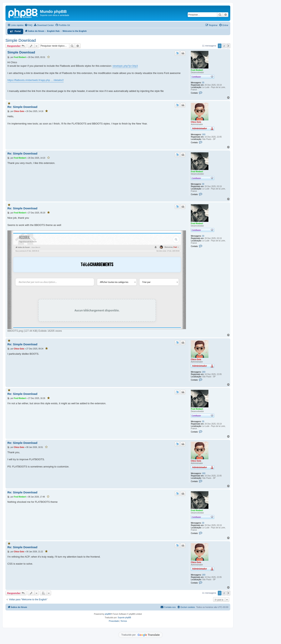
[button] (228, 46)
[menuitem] (28, 25)
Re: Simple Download (22, 107)
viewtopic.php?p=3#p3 (125, 66)
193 (204, 135)
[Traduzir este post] (177, 53)
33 (203, 83)
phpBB (108, 614)
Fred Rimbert (197, 70)
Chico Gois (196, 122)
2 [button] (224, 46)
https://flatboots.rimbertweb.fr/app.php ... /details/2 (36, 80)
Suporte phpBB (124, 618)
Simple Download (21, 40)
